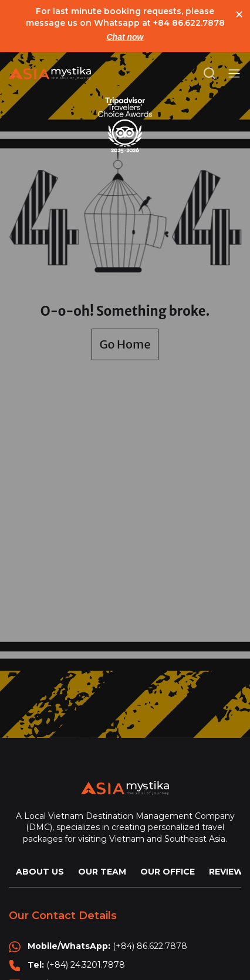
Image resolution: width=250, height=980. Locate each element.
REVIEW (226, 872)
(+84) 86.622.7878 (150, 946)
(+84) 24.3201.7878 (86, 965)
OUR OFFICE (168, 872)
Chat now (125, 37)
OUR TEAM (102, 872)
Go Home (125, 344)
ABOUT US (40, 872)
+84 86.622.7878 (189, 23)
